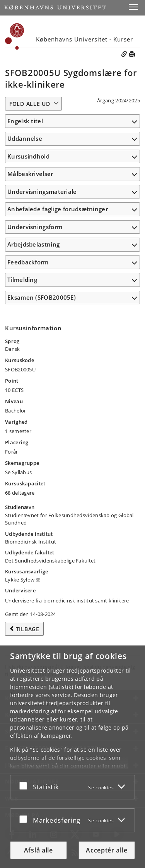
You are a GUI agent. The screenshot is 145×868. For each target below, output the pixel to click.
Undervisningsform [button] (35, 227)
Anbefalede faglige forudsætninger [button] (58, 209)
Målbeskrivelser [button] (30, 174)
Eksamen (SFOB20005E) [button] (42, 297)
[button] (133, 7)
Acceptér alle (107, 850)
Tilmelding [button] (22, 280)
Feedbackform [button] (28, 262)
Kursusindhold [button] (28, 156)
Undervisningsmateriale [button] (42, 192)
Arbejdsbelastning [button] (33, 244)
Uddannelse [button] (25, 138)
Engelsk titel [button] (25, 121)
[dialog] (72, 757)
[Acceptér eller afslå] (25, 786)
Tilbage (28, 629)
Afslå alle (38, 850)
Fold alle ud (30, 104)
